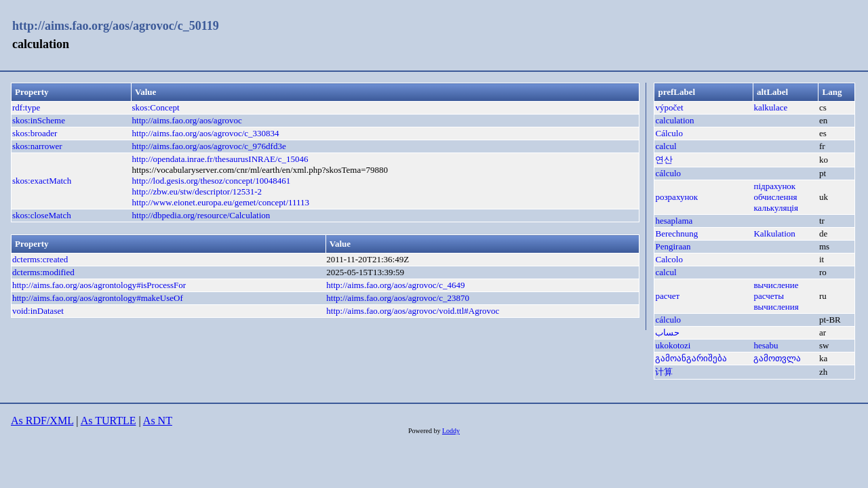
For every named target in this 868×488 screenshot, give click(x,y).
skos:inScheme (39, 120)
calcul (666, 146)
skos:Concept (156, 107)
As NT (158, 421)
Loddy (451, 431)
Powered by (425, 431)
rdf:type (26, 107)
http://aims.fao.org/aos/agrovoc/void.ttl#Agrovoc (413, 311)
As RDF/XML (42, 421)
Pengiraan (673, 246)
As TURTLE (108, 421)
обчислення (775, 197)
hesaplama (674, 221)
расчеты (769, 296)
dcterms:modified (43, 272)
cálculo (668, 173)
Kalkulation (774, 233)
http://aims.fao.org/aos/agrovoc (187, 120)
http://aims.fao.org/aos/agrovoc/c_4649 (395, 285)
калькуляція (776, 208)
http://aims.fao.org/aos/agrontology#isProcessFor (99, 285)
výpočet (669, 107)
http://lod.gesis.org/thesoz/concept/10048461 (212, 181)
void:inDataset (38, 311)
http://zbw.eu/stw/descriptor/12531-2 (197, 191)
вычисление (776, 285)
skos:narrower (37, 146)
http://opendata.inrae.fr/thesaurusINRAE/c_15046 (220, 159)
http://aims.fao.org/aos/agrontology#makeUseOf (98, 298)
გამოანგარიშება (691, 358)
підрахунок (774, 186)
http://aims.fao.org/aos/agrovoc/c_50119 (116, 26)
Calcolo (669, 259)
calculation (674, 120)
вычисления (776, 307)
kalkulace (770, 107)
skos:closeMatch (42, 215)
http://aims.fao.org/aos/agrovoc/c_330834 (206, 133)
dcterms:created (40, 259)
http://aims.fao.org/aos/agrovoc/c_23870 (398, 298)
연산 (664, 160)
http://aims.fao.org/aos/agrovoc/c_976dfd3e (209, 146)
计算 (664, 372)
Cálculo (669, 133)
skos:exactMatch (42, 181)
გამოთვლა (777, 358)
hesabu (766, 345)
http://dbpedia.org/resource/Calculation (201, 215)
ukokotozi (673, 345)
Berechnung (676, 233)
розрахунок (676, 197)
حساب (667, 332)
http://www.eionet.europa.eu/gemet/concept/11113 (221, 202)
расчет (667, 296)
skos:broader (35, 133)
